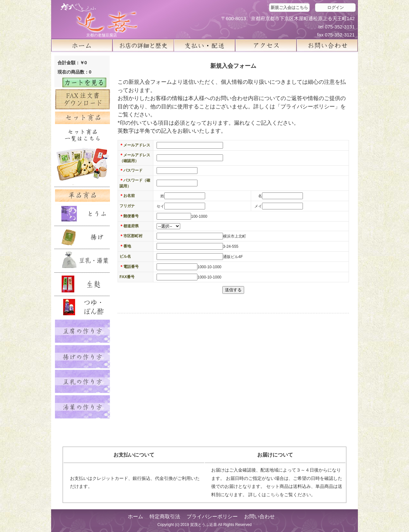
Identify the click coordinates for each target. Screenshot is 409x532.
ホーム (82, 45)
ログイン (336, 8)
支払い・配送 (204, 45)
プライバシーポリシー (212, 516)
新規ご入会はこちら (289, 8)
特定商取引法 (165, 516)
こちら (273, 495)
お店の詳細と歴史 (143, 45)
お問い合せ (327, 45)
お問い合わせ (259, 516)
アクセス (266, 45)
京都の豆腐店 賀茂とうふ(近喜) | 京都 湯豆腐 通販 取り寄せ (99, 18)
